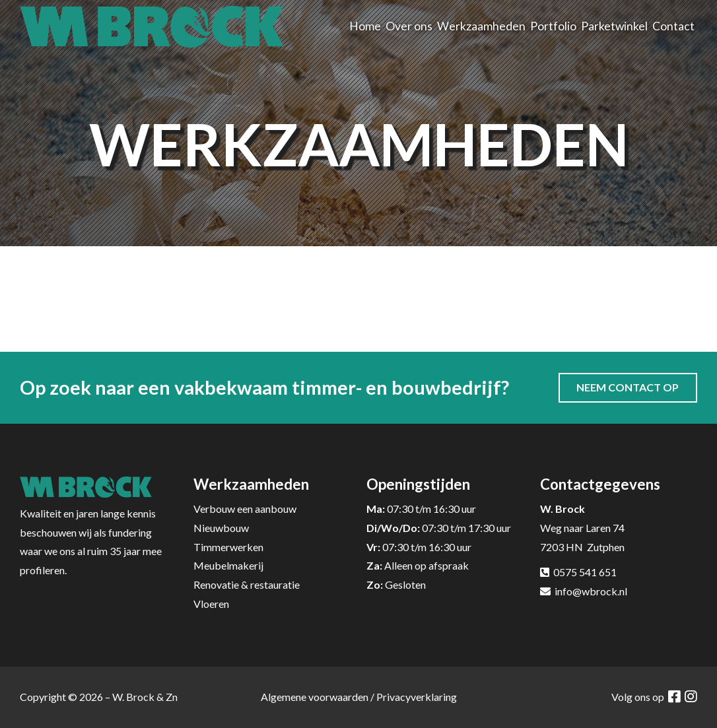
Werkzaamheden (481, 26)
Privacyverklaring (417, 697)
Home (365, 26)
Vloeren (211, 604)
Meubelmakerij (228, 565)
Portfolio (553, 26)
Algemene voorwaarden (315, 697)
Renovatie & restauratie (247, 584)
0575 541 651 (585, 572)
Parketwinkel (614, 26)
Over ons (409, 26)
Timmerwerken (228, 547)
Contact (673, 26)
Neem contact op (628, 387)
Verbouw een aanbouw (245, 509)
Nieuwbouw (221, 528)
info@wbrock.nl (591, 591)
